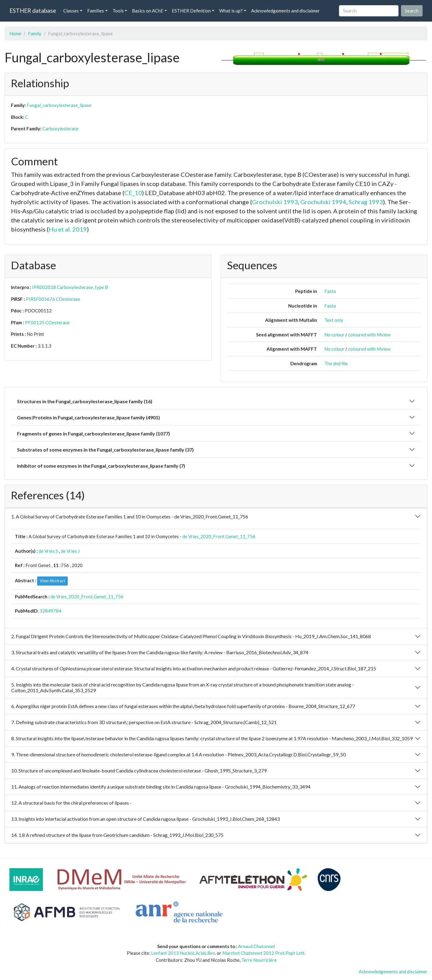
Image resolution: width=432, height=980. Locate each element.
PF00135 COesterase (47, 322)
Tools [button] (118, 11)
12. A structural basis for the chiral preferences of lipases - (71, 803)
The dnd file (336, 363)
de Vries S (48, 551)
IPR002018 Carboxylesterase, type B (70, 287)
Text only (334, 320)
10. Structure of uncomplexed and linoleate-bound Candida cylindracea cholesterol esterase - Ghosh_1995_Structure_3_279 (139, 770)
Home (15, 33)
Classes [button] (71, 11)
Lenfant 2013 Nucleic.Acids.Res (183, 953)
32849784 (50, 611)
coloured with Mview (369, 335)
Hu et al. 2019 (68, 229)
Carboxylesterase (60, 129)
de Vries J (70, 551)
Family (35, 33)
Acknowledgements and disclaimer (285, 11)
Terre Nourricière (259, 960)
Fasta (330, 291)
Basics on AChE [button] (148, 11)
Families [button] (96, 11)
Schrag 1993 (366, 202)
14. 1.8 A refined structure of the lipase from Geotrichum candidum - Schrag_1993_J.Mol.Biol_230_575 (117, 835)
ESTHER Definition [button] (191, 11)
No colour (334, 335)
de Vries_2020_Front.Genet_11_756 (219, 536)
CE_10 (133, 193)
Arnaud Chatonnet (257, 946)
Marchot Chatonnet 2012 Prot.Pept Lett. (264, 953)
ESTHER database (33, 10)
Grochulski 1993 (275, 202)
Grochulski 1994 (323, 202)
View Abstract (52, 581)
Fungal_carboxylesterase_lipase (59, 105)
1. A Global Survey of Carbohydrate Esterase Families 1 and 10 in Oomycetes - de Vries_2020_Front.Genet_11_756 (130, 516)
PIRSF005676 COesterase (53, 299)
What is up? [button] (231, 11)
